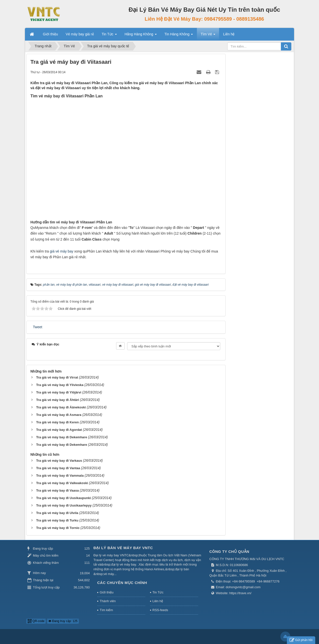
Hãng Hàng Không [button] (141, 36)
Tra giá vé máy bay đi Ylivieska (60, 385)
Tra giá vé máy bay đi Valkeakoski (62, 483)
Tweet (38, 327)
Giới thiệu (107, 592)
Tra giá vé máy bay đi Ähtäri (58, 400)
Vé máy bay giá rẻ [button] (80, 34)
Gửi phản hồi (301, 640)
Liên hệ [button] (229, 34)
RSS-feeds (160, 610)
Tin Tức (158, 592)
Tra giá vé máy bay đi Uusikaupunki (64, 498)
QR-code (36, 621)
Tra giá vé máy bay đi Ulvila (57, 513)
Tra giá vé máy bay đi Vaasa (57, 490)
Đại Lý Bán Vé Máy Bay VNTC (123, 548)
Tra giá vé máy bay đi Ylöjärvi (59, 392)
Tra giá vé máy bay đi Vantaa (58, 468)
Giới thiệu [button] (50, 34)
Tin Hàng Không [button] (179, 36)
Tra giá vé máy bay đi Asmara (59, 415)
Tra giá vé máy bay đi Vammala (60, 476)
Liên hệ (158, 601)
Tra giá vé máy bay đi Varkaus (59, 461)
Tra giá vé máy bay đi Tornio (58, 528)
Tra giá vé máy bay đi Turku (57, 520)
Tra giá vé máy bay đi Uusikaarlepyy (64, 505)
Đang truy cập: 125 (63, 621)
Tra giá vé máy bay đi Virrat (57, 377)
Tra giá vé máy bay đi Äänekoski (61, 407)
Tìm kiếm (106, 610)
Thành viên (108, 601)
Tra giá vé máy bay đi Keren (57, 422)
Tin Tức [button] (109, 36)
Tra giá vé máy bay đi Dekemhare (62, 437)
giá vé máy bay (62, 251)
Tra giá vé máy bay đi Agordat (59, 430)
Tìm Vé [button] (208, 36)
